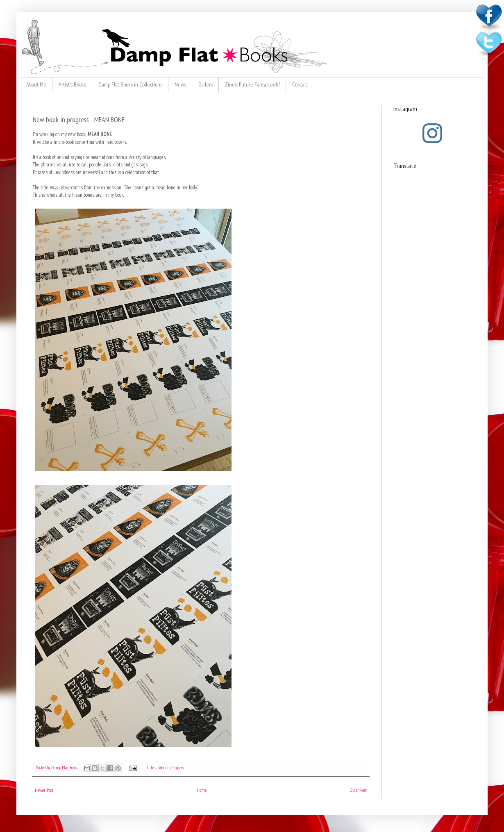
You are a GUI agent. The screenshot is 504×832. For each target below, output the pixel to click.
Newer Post (44, 790)
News (180, 84)
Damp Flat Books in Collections (130, 84)
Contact (300, 84)
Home (202, 790)
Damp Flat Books (65, 768)
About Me (36, 84)
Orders (205, 84)
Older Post (358, 790)
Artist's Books (72, 84)
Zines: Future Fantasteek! (252, 84)
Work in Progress (171, 768)
